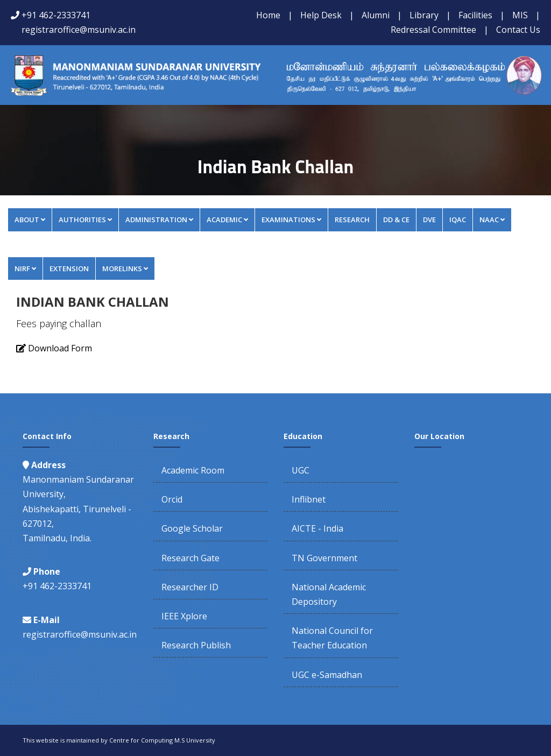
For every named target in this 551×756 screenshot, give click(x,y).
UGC (301, 470)
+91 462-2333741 (56, 15)
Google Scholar (192, 528)
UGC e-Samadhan (327, 675)
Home (268, 15)
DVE (429, 220)
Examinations (291, 220)
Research (352, 220)
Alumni (376, 15)
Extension (69, 269)
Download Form (59, 348)
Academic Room (193, 470)
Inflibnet (309, 499)
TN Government (324, 558)
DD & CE (396, 220)
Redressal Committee (433, 30)
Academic (227, 220)
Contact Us (518, 30)
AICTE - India (317, 528)
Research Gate (190, 558)
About (30, 220)
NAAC (492, 220)
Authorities (85, 220)
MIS (520, 15)
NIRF (25, 269)
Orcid (172, 499)
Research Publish (196, 645)
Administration (159, 220)
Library (424, 15)
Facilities (475, 15)
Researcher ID (190, 587)
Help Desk (321, 15)
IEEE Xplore (184, 616)
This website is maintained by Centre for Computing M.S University (119, 740)
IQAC (458, 220)
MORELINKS (125, 269)
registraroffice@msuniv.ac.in (79, 30)
